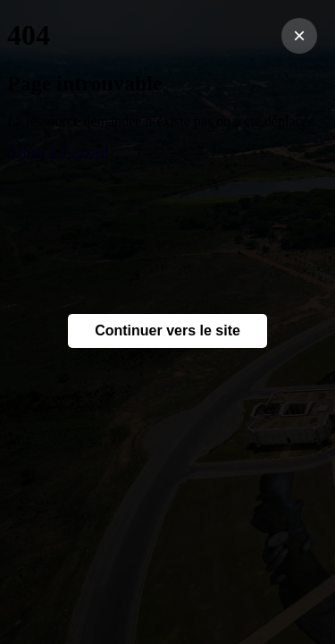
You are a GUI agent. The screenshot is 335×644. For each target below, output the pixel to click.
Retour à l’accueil (58, 152)
